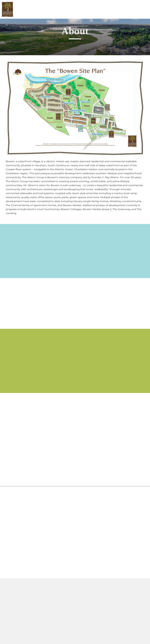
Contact (85, 9)
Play (61, 9)
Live (42, 9)
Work (52, 9)
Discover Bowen (27, 9)
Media (72, 9)
